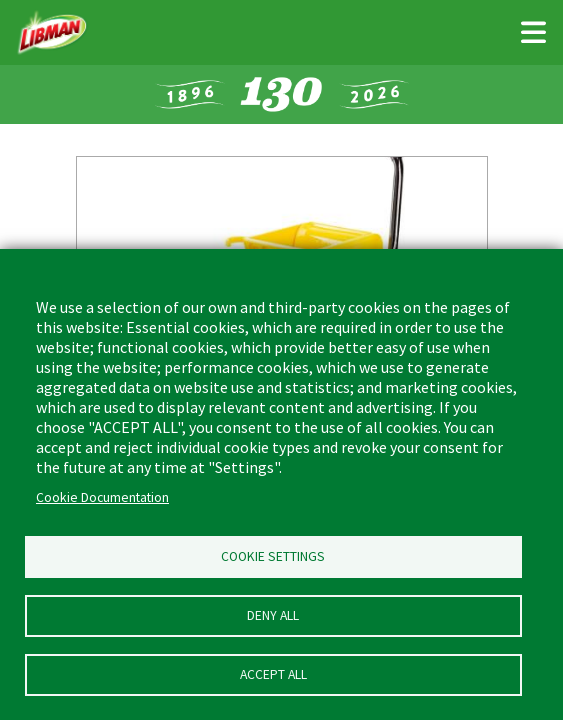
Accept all (273, 674)
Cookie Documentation (102, 497)
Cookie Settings (273, 556)
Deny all (273, 615)
